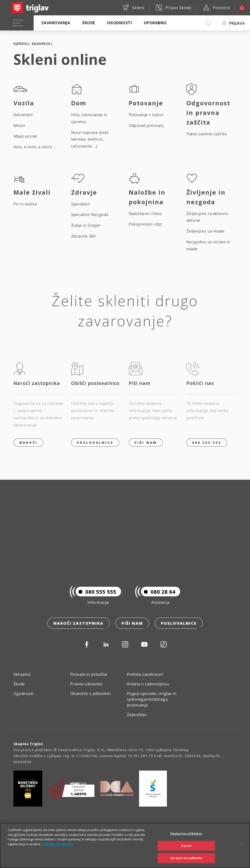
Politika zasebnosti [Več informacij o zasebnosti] (58, 850)
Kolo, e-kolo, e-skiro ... (35, 147)
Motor (19, 126)
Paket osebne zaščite (207, 134)
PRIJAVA (237, 23)
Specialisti (81, 204)
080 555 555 (207, 443)
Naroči (28, 443)
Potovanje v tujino (146, 115)
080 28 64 (158, 592)
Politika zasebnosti (145, 674)
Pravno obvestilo (86, 684)
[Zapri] (242, 850)
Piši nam (132, 623)
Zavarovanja (56, 23)
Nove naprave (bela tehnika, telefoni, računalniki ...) (90, 139)
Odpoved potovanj (146, 126)
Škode (88, 23)
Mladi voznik (25, 136)
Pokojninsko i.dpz (146, 224)
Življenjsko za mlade (205, 231)
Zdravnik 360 (83, 236)
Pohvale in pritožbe (89, 674)
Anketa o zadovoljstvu (148, 684)
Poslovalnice (95, 443)
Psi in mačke (25, 204)
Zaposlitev (137, 715)
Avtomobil (23, 115)
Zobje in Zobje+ (86, 225)
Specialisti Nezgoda (90, 215)
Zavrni (186, 851)
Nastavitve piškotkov (186, 839)
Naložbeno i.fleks (145, 214)
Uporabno (155, 23)
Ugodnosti (119, 23)
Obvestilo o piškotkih (90, 694)
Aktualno (22, 674)
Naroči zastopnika (78, 623)
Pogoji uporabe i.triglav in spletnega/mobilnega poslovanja (152, 699)
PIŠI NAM (146, 443)
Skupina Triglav (28, 744)
